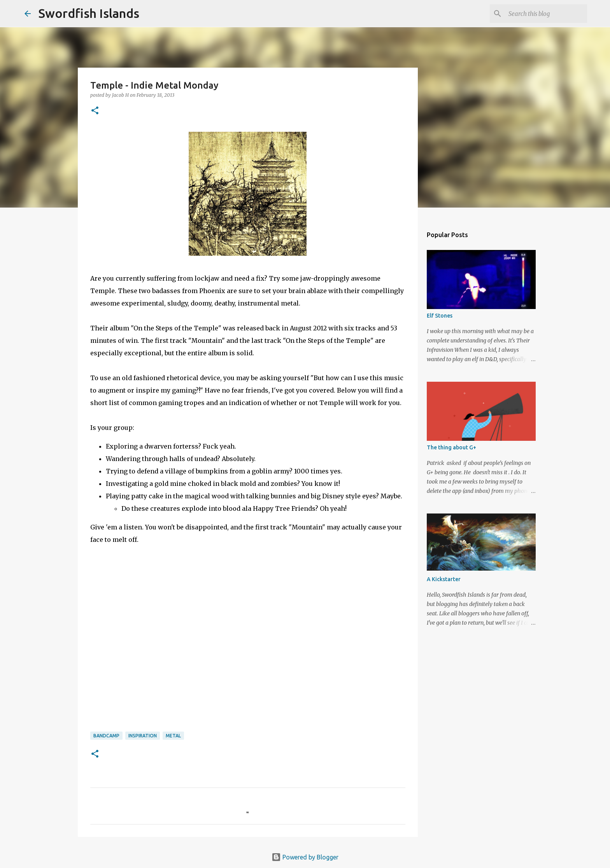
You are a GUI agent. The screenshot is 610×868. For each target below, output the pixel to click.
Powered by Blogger (305, 857)
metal (173, 736)
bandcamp (106, 736)
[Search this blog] (546, 14)
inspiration (143, 736)
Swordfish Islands (89, 13)
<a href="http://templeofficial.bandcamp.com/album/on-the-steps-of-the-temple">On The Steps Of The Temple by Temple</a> (149, 650)
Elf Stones (440, 316)
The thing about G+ (451, 447)
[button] (95, 111)
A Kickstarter (444, 579)
